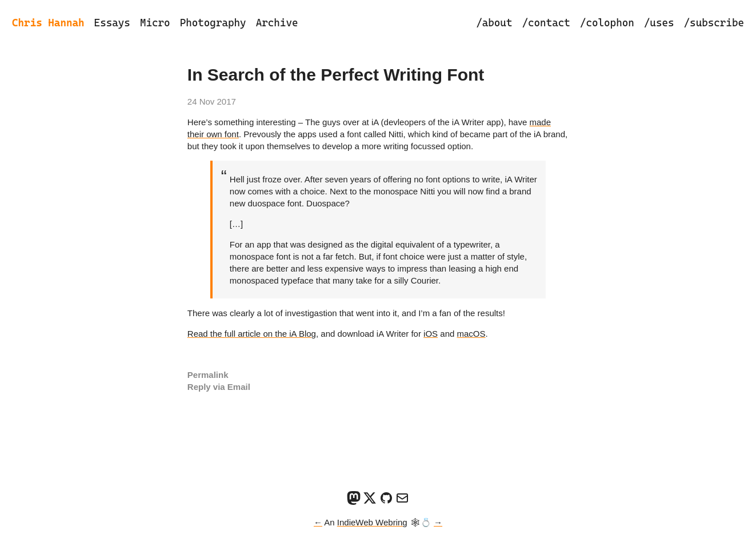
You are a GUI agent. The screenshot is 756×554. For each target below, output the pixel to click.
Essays (112, 23)
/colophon (607, 23)
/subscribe (714, 23)
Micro (155, 23)
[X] (370, 502)
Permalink (208, 375)
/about (494, 23)
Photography (213, 23)
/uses (659, 23)
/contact (546, 23)
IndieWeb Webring (372, 522)
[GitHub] (386, 502)
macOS (471, 334)
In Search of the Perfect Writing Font (336, 75)
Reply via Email (219, 387)
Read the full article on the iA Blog (252, 334)
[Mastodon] (354, 502)
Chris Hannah (48, 23)
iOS (431, 334)
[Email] (402, 502)
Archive (277, 23)
